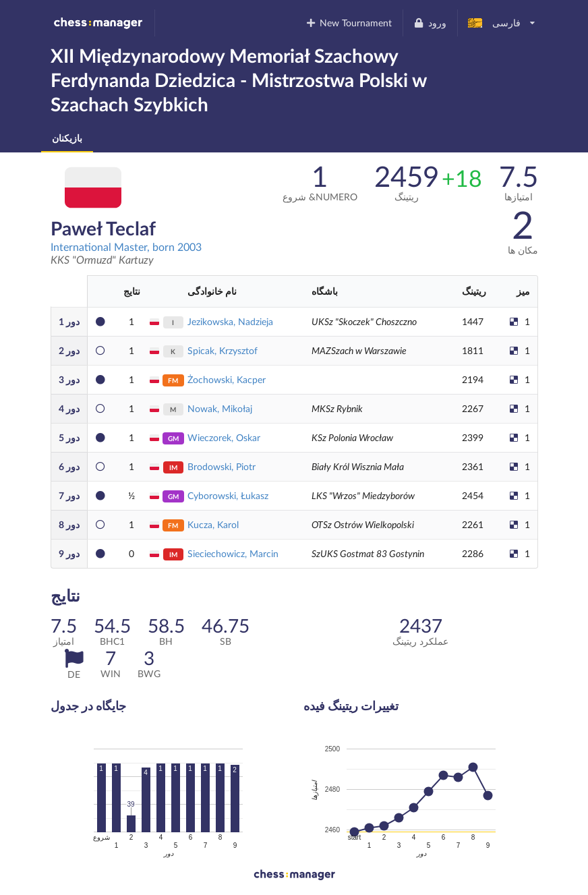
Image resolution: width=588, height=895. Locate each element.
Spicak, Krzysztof (223, 350)
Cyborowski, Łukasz (228, 495)
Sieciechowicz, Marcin (233, 553)
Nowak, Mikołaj (220, 408)
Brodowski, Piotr (222, 466)
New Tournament (348, 23)
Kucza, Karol (213, 524)
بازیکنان (67, 138)
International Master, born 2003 (126, 247)
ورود (430, 23)
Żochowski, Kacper (227, 379)
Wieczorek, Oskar (224, 437)
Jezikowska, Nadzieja (230, 321)
